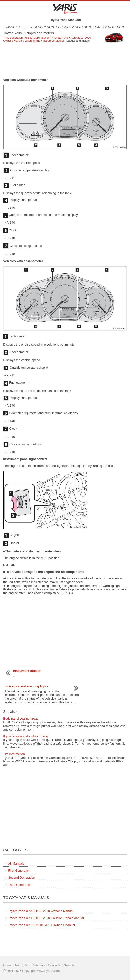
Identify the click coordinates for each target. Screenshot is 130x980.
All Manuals (16, 863)
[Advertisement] (65, 60)
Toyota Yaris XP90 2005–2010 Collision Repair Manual (46, 918)
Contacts (54, 965)
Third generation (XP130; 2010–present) (27, 38)
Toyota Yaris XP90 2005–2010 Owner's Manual (41, 911)
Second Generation (74, 27)
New (18, 965)
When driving (33, 41)
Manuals (14, 27)
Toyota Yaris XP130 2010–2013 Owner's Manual (41, 925)
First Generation (39, 27)
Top (27, 965)
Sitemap (39, 965)
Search (69, 965)
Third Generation (108, 27)
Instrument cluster (53, 41)
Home (7, 965)
